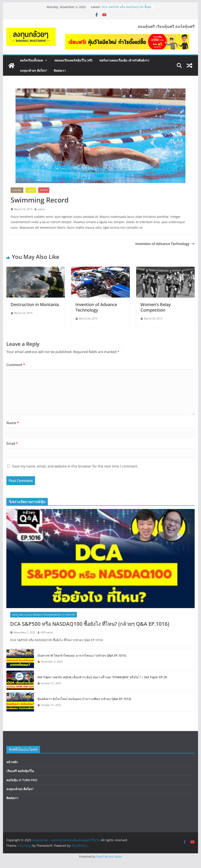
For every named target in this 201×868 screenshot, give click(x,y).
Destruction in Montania (35, 304)
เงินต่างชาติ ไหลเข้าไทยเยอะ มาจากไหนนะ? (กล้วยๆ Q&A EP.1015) (82, 655)
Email (12, 443)
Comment (16, 365)
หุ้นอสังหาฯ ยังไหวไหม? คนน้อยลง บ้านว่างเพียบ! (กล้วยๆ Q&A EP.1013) (84, 699)
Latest (31, 190)
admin (41, 209)
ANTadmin (47, 632)
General (17, 190)
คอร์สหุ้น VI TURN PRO (22, 780)
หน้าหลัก (12, 762)
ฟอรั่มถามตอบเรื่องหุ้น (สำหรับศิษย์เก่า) (124, 60)
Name (13, 423)
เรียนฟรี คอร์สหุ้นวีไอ (20, 771)
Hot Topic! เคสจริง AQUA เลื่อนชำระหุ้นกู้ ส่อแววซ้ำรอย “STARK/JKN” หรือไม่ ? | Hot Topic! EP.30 (102, 677)
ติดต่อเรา (60, 71)
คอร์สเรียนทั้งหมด (31, 60)
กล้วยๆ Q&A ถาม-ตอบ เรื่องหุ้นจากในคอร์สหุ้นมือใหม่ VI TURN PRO (44, 615)
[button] (45, 60)
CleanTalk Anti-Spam (109, 857)
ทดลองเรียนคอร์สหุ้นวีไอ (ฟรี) (73, 60)
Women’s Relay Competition (156, 307)
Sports (44, 190)
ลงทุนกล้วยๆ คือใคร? (33, 71)
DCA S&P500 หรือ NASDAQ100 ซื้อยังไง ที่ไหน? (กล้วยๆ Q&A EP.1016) (126, 9)
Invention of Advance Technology (165, 244)
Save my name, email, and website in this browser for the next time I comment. (75, 466)
